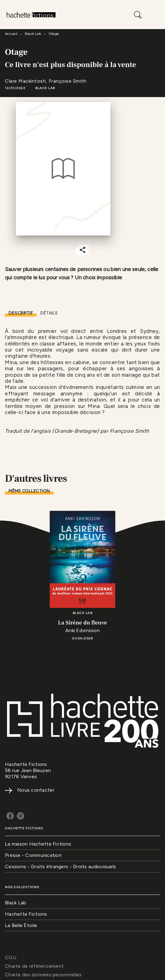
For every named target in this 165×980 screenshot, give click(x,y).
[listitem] (10, 816)
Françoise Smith (68, 81)
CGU (11, 957)
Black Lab (33, 34)
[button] (45, 88)
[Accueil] (31, 15)
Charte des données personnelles (43, 975)
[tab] (21, 313)
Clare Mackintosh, (27, 81)
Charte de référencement (34, 966)
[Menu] (145, 15)
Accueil (11, 34)
